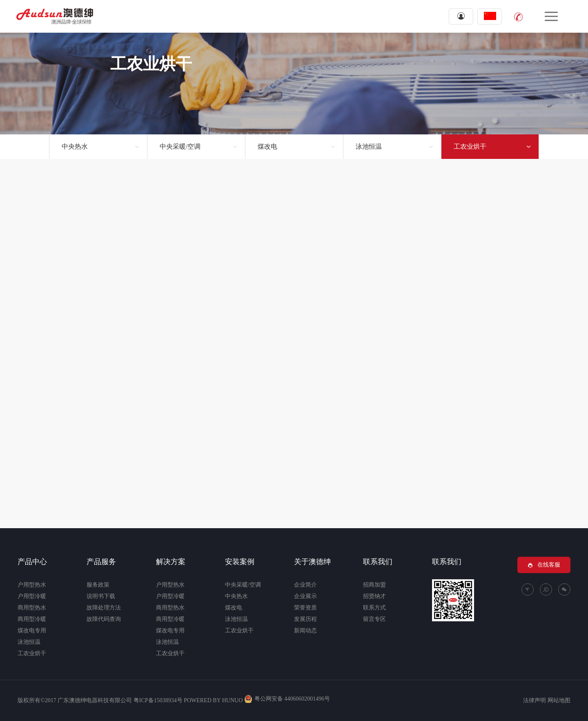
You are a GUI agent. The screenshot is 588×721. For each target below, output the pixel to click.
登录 (461, 16)
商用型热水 (32, 608)
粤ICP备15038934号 (158, 700)
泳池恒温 (369, 146)
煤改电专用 (32, 631)
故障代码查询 (104, 619)
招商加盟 (374, 585)
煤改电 (267, 146)
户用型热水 (32, 585)
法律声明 (535, 700)
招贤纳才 (374, 596)
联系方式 (374, 608)
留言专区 (374, 619)
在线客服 (544, 565)
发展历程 (305, 619)
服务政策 (98, 585)
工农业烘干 (470, 146)
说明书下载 (101, 596)
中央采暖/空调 (180, 146)
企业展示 (305, 596)
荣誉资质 (305, 608)
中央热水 (75, 146)
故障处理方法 (104, 608)
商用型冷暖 (32, 619)
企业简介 (305, 585)
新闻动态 (305, 631)
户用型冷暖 (32, 596)
